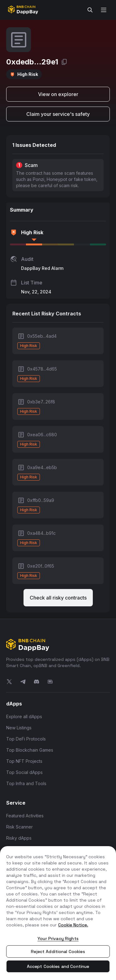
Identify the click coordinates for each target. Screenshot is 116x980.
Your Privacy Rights (58, 938)
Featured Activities (25, 816)
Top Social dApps (24, 772)
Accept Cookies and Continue (58, 966)
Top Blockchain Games (30, 750)
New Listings (19, 728)
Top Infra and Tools (26, 783)
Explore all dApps (24, 716)
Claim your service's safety (58, 114)
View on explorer (58, 94)
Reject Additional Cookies (58, 951)
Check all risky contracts (58, 598)
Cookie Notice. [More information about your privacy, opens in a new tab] (73, 925)
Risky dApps (19, 838)
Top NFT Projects (24, 761)
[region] (58, 913)
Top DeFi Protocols (26, 739)
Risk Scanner (19, 827)
